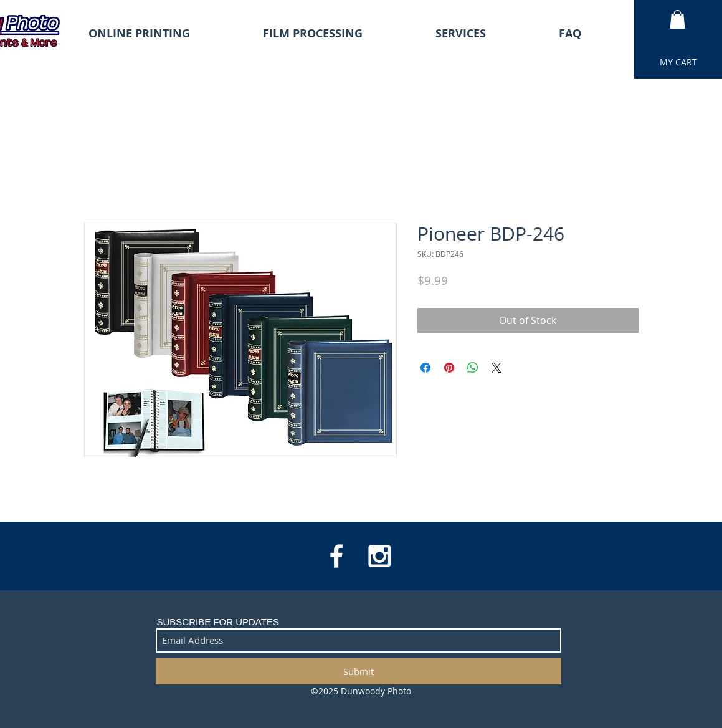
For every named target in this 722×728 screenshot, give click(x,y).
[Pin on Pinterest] (449, 368)
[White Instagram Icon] (379, 556)
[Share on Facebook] (425, 368)
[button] (677, 19)
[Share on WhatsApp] (473, 368)
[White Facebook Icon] (336, 556)
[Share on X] (496, 368)
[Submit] (359, 671)
